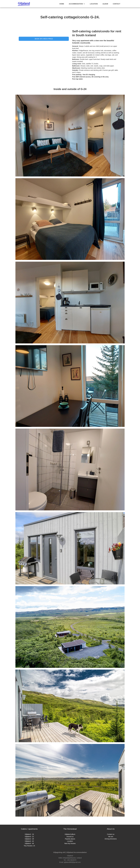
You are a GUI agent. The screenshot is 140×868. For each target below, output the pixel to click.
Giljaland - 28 (29, 839)
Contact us (111, 834)
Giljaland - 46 (29, 843)
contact (117, 4)
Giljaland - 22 (29, 837)
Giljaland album (70, 834)
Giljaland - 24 (29, 834)
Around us (70, 837)
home (62, 4)
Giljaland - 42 (29, 841)
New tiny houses (70, 843)
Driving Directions (111, 839)
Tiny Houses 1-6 (29, 846)
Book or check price (44, 39)
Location (94, 4)
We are (111, 837)
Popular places (70, 839)
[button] (77, 4)
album (105, 4)
